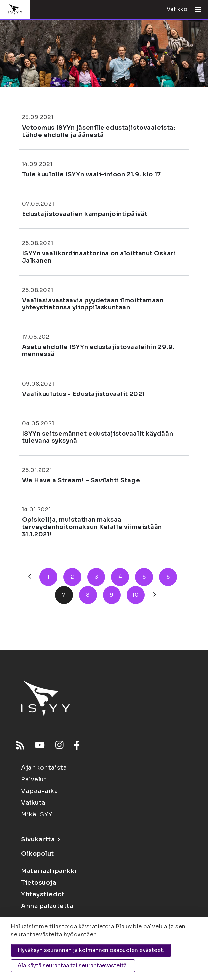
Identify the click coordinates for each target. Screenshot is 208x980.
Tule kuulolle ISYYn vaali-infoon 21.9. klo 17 (92, 174)
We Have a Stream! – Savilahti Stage (81, 480)
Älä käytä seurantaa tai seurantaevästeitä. (73, 965)
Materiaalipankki (49, 871)
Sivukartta (40, 839)
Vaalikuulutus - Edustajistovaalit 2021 (83, 394)
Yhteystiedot (43, 894)
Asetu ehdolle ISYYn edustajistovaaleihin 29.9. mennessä (99, 351)
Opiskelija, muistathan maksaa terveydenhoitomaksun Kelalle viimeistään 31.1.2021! (92, 527)
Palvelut (34, 779)
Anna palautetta (47, 906)
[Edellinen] (30, 577)
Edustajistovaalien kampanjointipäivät (85, 214)
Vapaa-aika (40, 791)
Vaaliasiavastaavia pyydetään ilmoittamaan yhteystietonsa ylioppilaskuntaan (93, 304)
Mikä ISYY (37, 814)
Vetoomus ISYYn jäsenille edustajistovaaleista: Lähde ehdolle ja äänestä (99, 131)
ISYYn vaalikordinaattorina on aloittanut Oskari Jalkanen (99, 257)
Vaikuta (33, 803)
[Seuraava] (155, 595)
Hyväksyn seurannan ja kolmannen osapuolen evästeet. (91, 950)
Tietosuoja (39, 883)
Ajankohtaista (44, 768)
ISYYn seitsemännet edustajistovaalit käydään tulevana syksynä (98, 437)
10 (136, 595)
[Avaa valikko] (195, 9)
